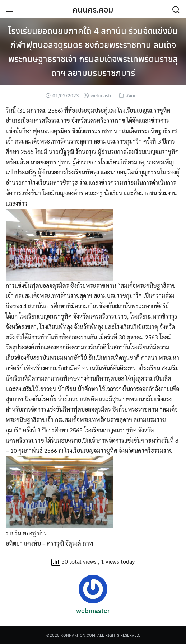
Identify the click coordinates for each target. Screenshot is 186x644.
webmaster (102, 95)
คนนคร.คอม (93, 9)
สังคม (131, 95)
